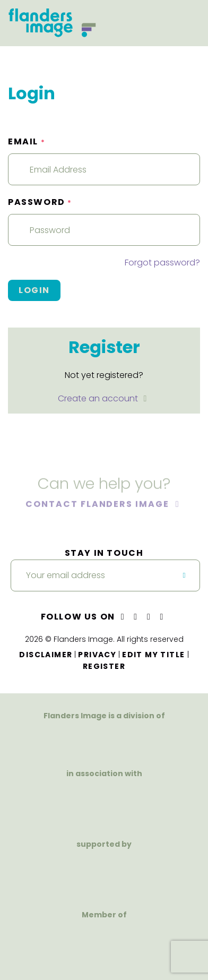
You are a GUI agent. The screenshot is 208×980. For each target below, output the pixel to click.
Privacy (97, 655)
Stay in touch (104, 553)
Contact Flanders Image (98, 505)
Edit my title (153, 655)
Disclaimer (46, 655)
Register (104, 666)
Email (27, 141)
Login (34, 290)
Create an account (99, 398)
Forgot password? (162, 263)
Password (40, 202)
